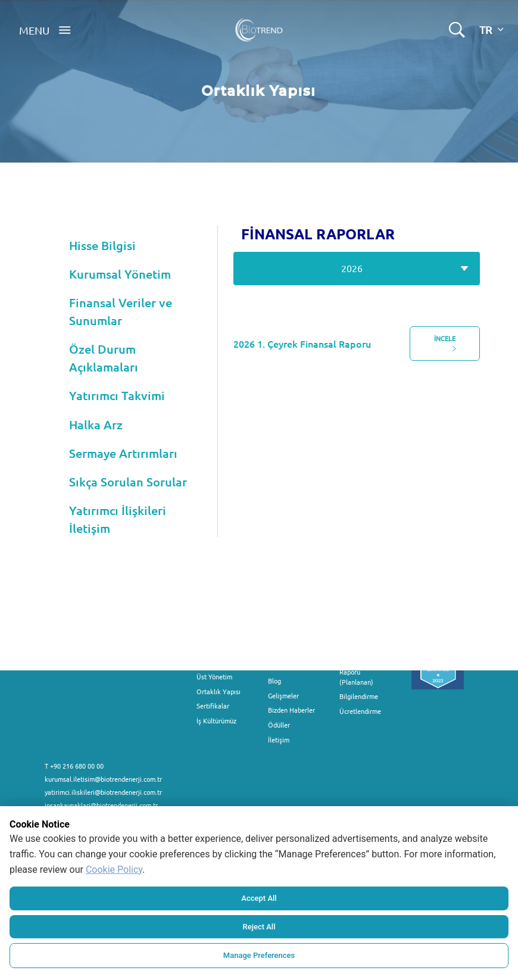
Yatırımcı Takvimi (117, 395)
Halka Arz (96, 425)
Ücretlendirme (360, 711)
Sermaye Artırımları (123, 453)
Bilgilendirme (359, 696)
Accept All (259, 898)
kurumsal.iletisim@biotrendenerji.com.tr (103, 779)
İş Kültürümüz (216, 720)
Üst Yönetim (214, 676)
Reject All (259, 927)
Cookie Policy (114, 870)
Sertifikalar (213, 706)
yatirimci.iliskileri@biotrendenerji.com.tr (103, 792)
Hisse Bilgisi (102, 245)
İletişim (279, 739)
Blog (274, 681)
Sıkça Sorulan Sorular (128, 482)
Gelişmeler (283, 695)
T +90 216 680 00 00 (74, 766)
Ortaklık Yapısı (219, 691)
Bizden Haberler (291, 710)
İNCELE (445, 344)
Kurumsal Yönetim (120, 274)
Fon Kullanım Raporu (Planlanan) (358, 672)
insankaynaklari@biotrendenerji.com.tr (101, 805)
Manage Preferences (259, 955)
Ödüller (279, 725)
